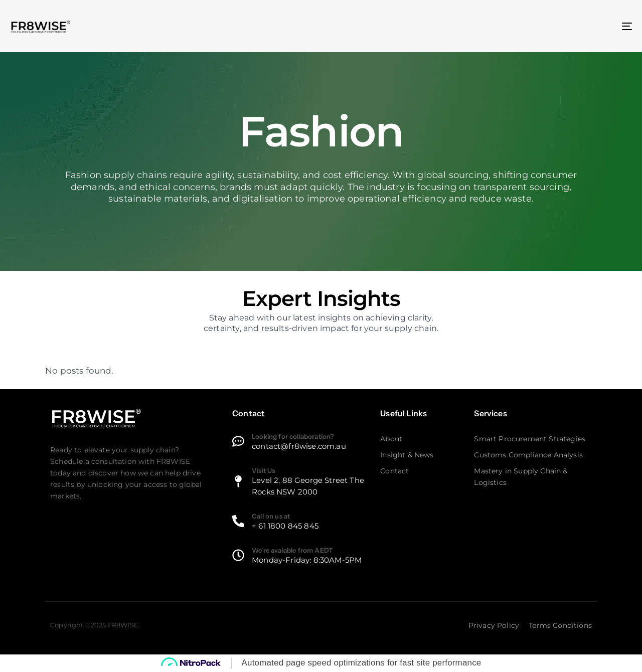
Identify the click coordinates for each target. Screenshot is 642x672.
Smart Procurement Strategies (530, 439)
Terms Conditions (560, 625)
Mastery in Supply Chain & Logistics (521, 477)
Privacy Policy (494, 625)
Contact (394, 471)
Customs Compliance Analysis (528, 455)
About (391, 439)
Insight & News (407, 455)
